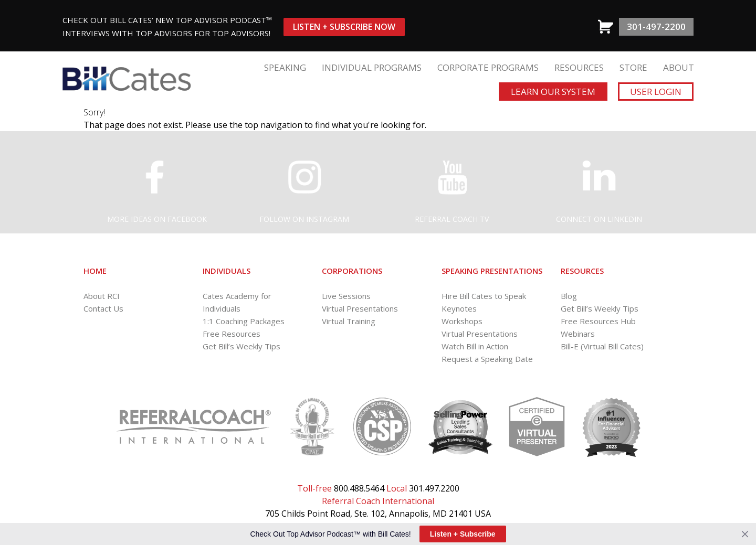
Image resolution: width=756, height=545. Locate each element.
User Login (656, 92)
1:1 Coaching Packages (244, 321)
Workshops (462, 321)
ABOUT (679, 67)
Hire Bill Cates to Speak (484, 296)
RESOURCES (579, 67)
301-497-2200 (656, 26)
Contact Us (103, 308)
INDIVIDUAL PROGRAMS (372, 67)
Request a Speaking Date (487, 359)
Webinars (578, 334)
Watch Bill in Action (475, 346)
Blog (569, 296)
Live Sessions (346, 296)
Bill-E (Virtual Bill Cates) (602, 346)
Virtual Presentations (360, 308)
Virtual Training (349, 321)
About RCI (102, 296)
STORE (633, 67)
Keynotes (459, 308)
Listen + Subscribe (463, 534)
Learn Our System (553, 92)
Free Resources (232, 334)
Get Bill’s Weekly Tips (241, 346)
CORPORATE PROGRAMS (488, 67)
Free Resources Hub (598, 321)
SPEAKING (285, 67)
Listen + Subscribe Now (344, 27)
